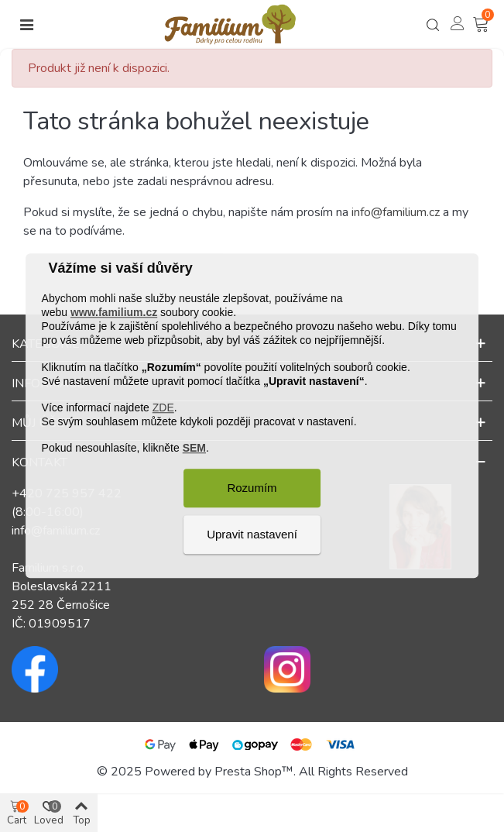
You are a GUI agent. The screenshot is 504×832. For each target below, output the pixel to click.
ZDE (163, 407)
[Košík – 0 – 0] (482, 24)
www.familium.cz (114, 312)
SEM (194, 449)
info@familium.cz (396, 212)
